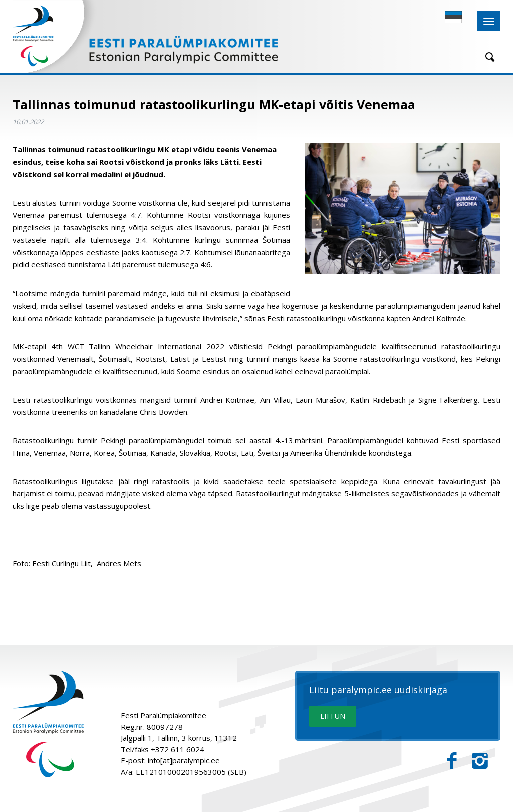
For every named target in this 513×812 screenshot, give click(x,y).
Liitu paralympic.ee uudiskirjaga (378, 690)
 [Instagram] (480, 761)
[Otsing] (486, 57)
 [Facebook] (452, 761)
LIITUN (333, 716)
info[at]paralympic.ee (184, 760)
